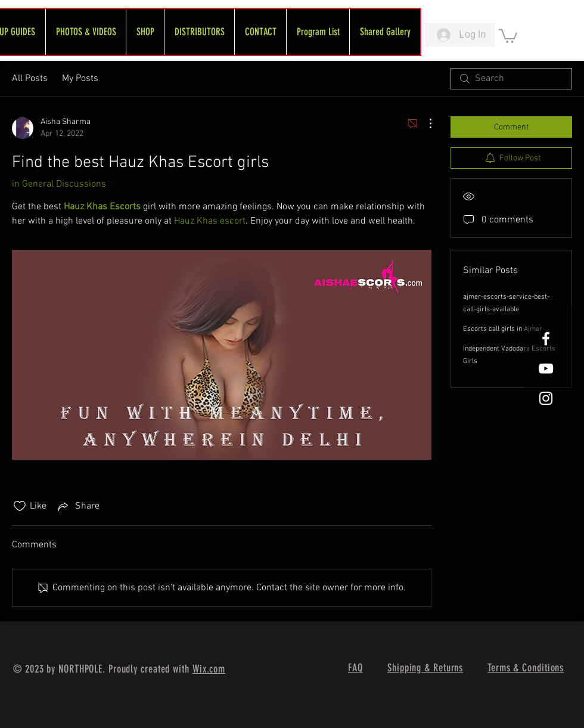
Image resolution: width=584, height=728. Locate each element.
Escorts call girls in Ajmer (503, 329)
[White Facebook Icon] (546, 339)
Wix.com (209, 669)
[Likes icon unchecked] (20, 506)
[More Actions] (424, 123)
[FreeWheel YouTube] (546, 368)
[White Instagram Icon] (546, 398)
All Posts (30, 79)
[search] (511, 79)
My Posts (80, 79)
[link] (508, 35)
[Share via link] (78, 506)
